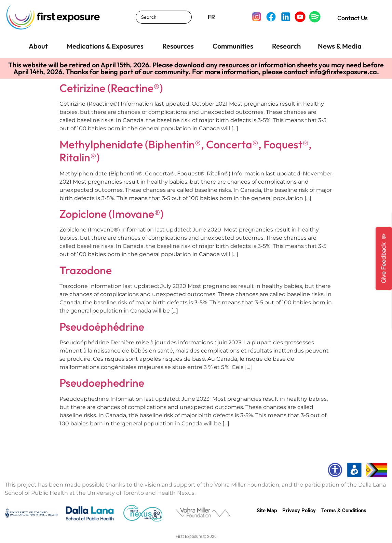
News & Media (340, 46)
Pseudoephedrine (102, 383)
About (38, 46)
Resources (178, 46)
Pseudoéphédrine (102, 327)
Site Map (267, 511)
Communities (233, 46)
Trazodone (86, 270)
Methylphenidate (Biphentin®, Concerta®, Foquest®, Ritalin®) (186, 151)
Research (286, 46)
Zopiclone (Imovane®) (112, 214)
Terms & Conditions (344, 511)
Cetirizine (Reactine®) (111, 88)
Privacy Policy (299, 511)
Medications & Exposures (105, 46)
